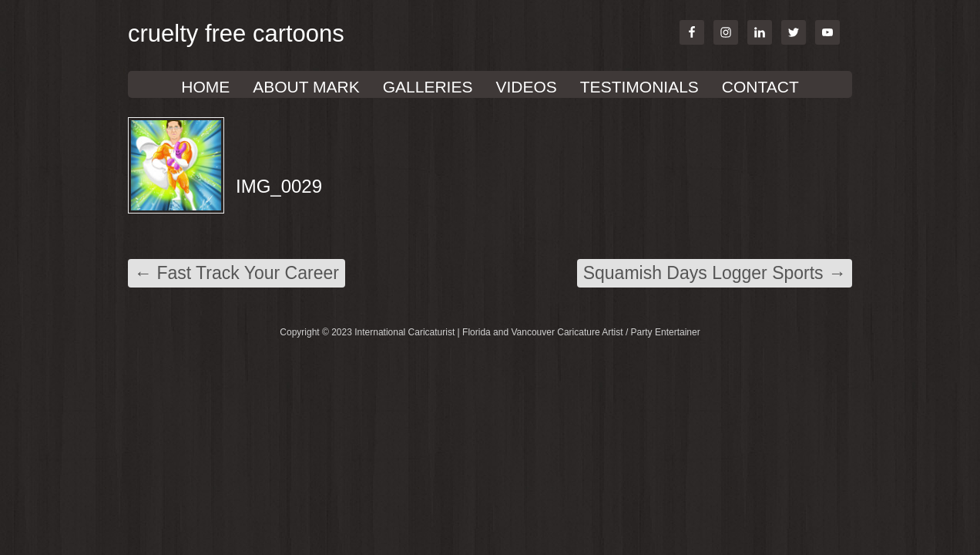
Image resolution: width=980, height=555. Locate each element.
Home (205, 87)
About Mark (306, 87)
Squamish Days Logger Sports (715, 273)
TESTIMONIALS (639, 87)
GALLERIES (428, 87)
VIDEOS (526, 87)
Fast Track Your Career (237, 273)
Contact (760, 87)
